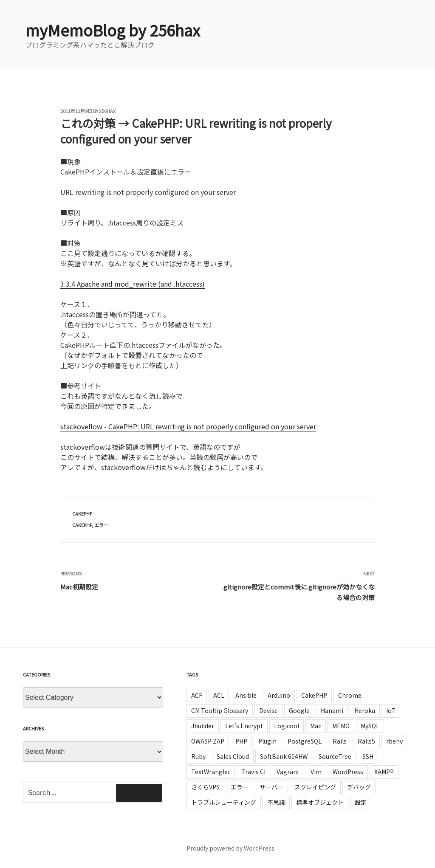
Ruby (198, 756)
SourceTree (335, 756)
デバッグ (359, 787)
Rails (340, 741)
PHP (241, 741)
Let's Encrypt (244, 726)
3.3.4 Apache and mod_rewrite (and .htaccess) (133, 284)
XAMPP (384, 772)
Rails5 (366, 741)
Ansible (246, 695)
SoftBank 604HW (284, 756)
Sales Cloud (233, 756)
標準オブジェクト (320, 802)
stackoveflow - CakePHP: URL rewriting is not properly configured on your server (188, 426)
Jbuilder (203, 726)
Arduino (279, 695)
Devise (268, 710)
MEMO (341, 726)
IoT (391, 710)
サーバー (271, 787)
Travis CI (253, 772)
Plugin (267, 741)
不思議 (276, 802)
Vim (316, 772)
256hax (107, 111)
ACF (197, 695)
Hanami (332, 710)
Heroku (365, 710)
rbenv (394, 741)
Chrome (350, 695)
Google (299, 710)
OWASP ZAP (208, 741)
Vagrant (288, 772)
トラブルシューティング (224, 802)
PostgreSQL (305, 741)
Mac (316, 726)
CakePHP (82, 513)
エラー (101, 525)
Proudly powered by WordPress (230, 848)
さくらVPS (205, 787)
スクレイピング (315, 787)
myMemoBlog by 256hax (113, 30)
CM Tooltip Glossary (220, 710)
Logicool (287, 726)
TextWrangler (211, 772)
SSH (368, 756)
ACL (219, 695)
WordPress (348, 772)
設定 (361, 802)
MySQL (370, 726)
